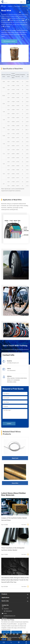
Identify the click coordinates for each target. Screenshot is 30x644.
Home (4, 6)
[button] (15, 63)
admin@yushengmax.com (13, 363)
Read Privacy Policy (17, 632)
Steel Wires (17, 6)
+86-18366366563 (11, 371)
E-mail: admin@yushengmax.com (9, 615)
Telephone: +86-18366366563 (7, 610)
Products (10, 6)
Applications (5, 597)
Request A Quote (9, 41)
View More (25, 525)
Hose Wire (15, 484)
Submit (9, 424)
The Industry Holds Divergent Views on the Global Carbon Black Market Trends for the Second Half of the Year (15, 580)
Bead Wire (25, 6)
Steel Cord (15, 459)
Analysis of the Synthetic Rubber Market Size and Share (14, 519)
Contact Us (5, 605)
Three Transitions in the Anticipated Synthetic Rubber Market (13, 549)
